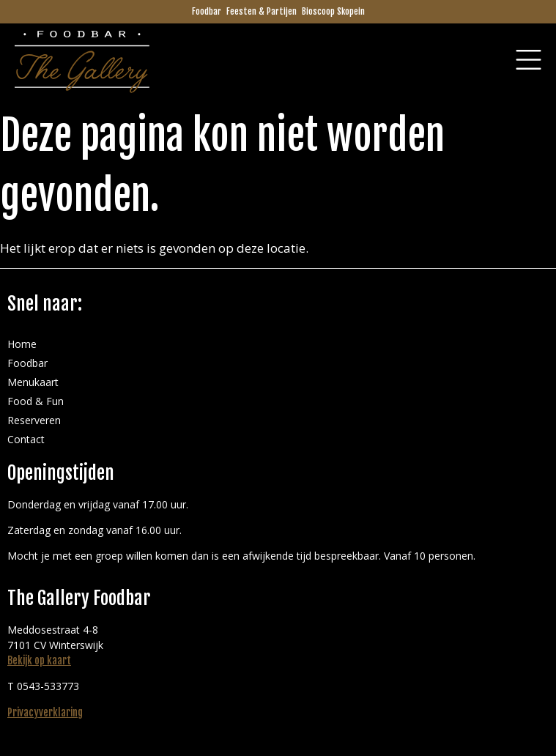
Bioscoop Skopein (333, 11)
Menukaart (33, 382)
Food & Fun (36, 401)
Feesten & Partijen (262, 11)
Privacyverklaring (45, 712)
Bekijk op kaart (39, 660)
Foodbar (207, 11)
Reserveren (34, 420)
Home (22, 344)
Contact (26, 439)
